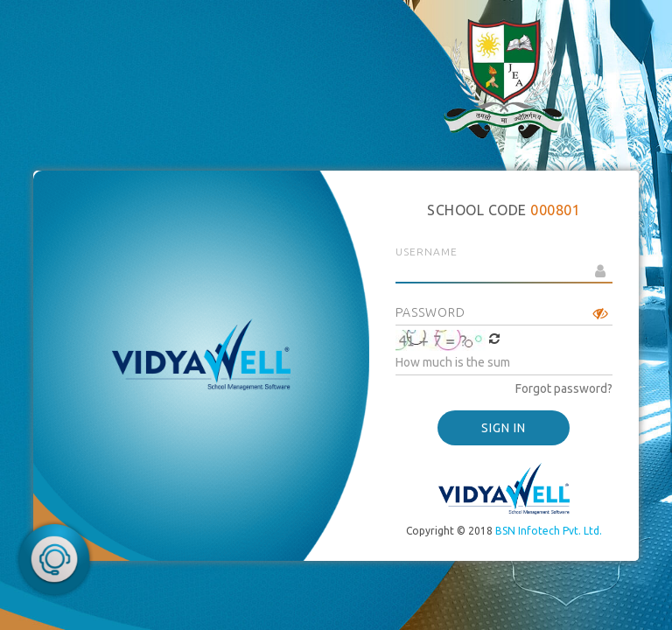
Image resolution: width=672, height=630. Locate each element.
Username (427, 252)
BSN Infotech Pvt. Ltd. (549, 531)
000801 (555, 210)
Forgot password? (564, 388)
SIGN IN (504, 428)
